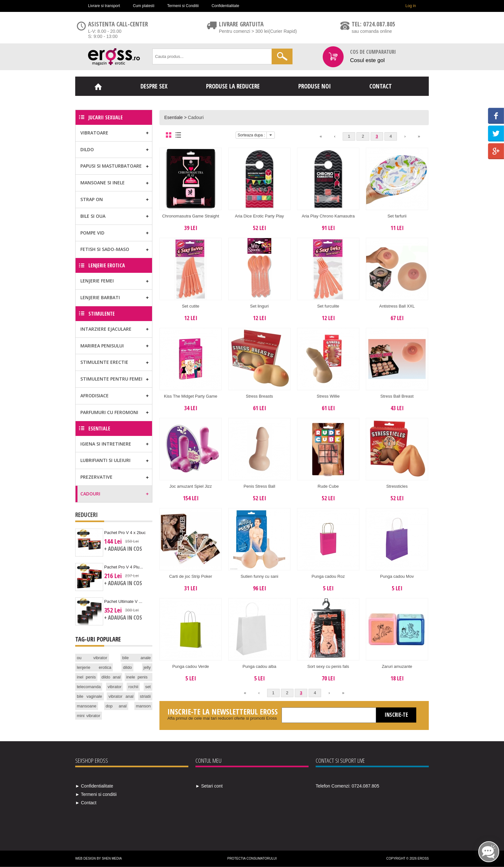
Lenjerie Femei (97, 281)
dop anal (116, 706)
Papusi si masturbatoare (111, 166)
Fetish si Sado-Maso (105, 249)
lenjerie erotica (94, 667)
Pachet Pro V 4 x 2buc (125, 533)
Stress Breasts (260, 396)
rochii (133, 687)
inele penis (137, 677)
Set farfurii (397, 216)
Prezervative (96, 477)
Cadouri (196, 117)
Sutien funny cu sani (259, 576)
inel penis (86, 677)
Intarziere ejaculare (106, 329)
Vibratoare (94, 133)
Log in (411, 6)
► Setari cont (209, 786)
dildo (127, 667)
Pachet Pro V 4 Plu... (124, 567)
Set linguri (259, 306)
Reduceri (86, 515)
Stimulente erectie (104, 362)
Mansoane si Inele (103, 183)
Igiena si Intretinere (106, 444)
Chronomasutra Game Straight (190, 216)
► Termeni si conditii (96, 794)
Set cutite (191, 306)
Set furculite (328, 306)
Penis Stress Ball (259, 486)
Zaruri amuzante (397, 666)
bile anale (136, 658)
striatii (145, 696)
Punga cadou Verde (191, 666)
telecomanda (89, 687)
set (148, 687)
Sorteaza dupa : (251, 135)
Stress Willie (328, 396)
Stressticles (397, 486)
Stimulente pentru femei (111, 379)
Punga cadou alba (260, 666)
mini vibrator (89, 716)
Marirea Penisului (102, 346)
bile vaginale (90, 696)
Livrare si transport (104, 6)
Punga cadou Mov (397, 576)
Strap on (92, 199)
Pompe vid (92, 233)
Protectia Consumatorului (252, 858)
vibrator (115, 687)
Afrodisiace (94, 396)
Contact (381, 86)
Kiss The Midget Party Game (191, 396)
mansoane (87, 706)
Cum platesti (144, 6)
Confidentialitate (225, 6)
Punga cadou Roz (328, 576)
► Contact (86, 803)
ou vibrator (92, 658)
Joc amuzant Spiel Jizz (191, 486)
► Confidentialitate (94, 786)
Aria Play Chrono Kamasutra (328, 216)
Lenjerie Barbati (100, 297)
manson (143, 706)
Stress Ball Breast (397, 396)
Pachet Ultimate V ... (123, 601)
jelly (147, 667)
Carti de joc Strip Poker (191, 576)
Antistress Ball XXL (397, 306)
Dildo (87, 149)
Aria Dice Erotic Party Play (259, 216)
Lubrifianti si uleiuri (105, 460)
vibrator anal (121, 696)
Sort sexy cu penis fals (328, 666)
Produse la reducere (233, 86)
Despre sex (154, 86)
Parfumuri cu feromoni (109, 412)
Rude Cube (328, 486)
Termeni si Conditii (183, 6)
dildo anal (111, 677)
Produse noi (315, 86)
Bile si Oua (93, 216)
